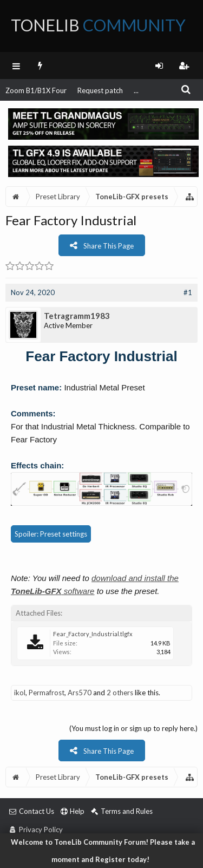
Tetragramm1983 (77, 316)
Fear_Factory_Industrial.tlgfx (93, 634)
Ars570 (80, 693)
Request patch (100, 90)
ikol (20, 693)
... (136, 90)
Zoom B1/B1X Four (36, 90)
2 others (120, 693)
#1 (188, 292)
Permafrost (47, 693)
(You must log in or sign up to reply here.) (133, 728)
